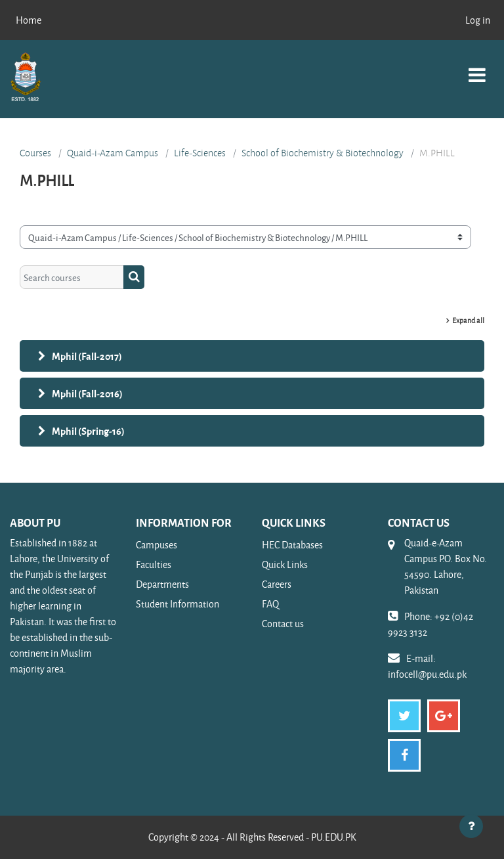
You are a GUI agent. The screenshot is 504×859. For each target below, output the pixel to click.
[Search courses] (72, 277)
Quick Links (285, 564)
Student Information (178, 604)
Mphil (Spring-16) (88, 431)
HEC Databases (292, 545)
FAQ (270, 604)
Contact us (283, 624)
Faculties (154, 564)
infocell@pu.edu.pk (427, 674)
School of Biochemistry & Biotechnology (323, 153)
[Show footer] (471, 826)
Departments (162, 584)
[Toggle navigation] (477, 68)
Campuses (157, 545)
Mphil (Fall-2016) (87, 393)
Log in (478, 20)
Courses (35, 153)
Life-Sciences (200, 153)
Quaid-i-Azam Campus (113, 153)
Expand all (468, 320)
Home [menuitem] (29, 20)
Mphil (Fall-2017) (87, 356)
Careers (277, 584)
